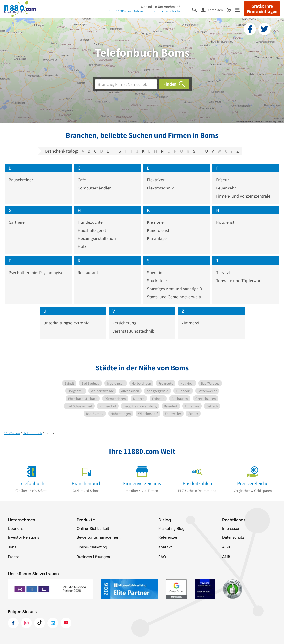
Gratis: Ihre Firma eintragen (262, 9)
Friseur (222, 180)
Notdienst (225, 222)
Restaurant (88, 272)
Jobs (12, 547)
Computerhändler (94, 188)
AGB (226, 547)
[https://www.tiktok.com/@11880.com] (40, 623)
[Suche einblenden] (196, 9)
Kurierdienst (158, 230)
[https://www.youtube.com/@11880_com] (66, 623)
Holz (82, 246)
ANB (226, 557)
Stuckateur (157, 281)
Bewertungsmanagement (99, 537)
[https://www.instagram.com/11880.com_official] (26, 623)
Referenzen (168, 537)
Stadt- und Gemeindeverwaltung (177, 297)
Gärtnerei (17, 222)
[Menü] (239, 9)
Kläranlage (157, 238)
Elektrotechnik (160, 188)
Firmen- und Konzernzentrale (243, 196)
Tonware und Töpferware (239, 281)
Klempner (156, 222)
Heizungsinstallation (97, 238)
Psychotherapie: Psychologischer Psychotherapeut (38, 272)
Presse (14, 557)
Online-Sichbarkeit (93, 528)
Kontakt (165, 547)
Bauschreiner (21, 180)
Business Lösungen (93, 557)
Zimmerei (190, 323)
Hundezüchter (91, 222)
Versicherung (124, 323)
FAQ (162, 557)
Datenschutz (233, 537)
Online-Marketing (92, 547)
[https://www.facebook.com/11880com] (13, 623)
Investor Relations (23, 537)
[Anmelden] (214, 10)
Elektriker (156, 180)
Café (82, 180)
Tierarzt (223, 272)
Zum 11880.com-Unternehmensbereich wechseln (144, 11)
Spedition (156, 272)
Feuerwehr (226, 188)
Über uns (16, 528)
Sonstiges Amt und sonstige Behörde (177, 289)
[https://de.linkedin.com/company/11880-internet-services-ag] (53, 623)
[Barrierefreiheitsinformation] (231, 9)
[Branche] (126, 84)
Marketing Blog (171, 528)
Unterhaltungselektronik (66, 323)
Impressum (232, 528)
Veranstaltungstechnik (133, 331)
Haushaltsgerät (92, 230)
